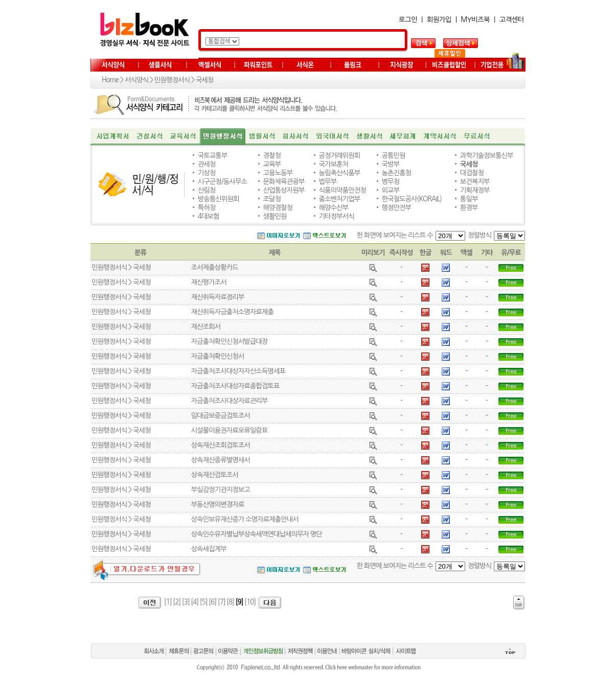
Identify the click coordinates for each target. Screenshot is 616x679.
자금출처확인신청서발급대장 (229, 342)
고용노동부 (278, 173)
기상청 (207, 173)
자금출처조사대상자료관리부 (229, 401)
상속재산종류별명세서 (220, 460)
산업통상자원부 (283, 190)
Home (110, 80)
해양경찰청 (278, 208)
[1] (168, 602)
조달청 (272, 199)
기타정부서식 (337, 216)
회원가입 (439, 20)
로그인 (408, 20)
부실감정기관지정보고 (220, 490)
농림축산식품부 (340, 173)
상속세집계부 (208, 549)
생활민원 (275, 216)
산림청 (207, 190)
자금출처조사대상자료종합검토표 (235, 386)
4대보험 (209, 216)
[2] (177, 602)
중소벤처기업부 (340, 199)
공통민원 (393, 156)
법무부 (328, 182)
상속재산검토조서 (214, 475)
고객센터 (512, 20)
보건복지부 (475, 182)
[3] (186, 602)
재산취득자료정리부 (217, 297)
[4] (195, 602)
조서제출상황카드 (214, 267)
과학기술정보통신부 (487, 156)
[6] (212, 602)
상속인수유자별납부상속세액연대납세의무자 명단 (256, 534)
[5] (204, 602)
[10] (250, 602)
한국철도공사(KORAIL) (412, 199)
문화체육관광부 (283, 182)
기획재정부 (475, 190)
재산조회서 (206, 327)
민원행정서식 (172, 80)
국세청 (205, 80)
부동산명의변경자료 (217, 505)
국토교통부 (213, 156)
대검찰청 (472, 173)
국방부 (390, 164)
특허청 (207, 208)
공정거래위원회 (340, 156)
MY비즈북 (475, 20)
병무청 (390, 182)
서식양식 (136, 80)
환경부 (469, 208)
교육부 (272, 164)
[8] (230, 602)
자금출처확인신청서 (217, 356)
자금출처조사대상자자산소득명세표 (238, 371)
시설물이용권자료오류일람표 (229, 430)
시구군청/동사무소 (222, 182)
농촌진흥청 (396, 173)
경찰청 (272, 156)
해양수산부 (334, 208)
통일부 (469, 199)
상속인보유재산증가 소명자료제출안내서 (244, 519)
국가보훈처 (334, 164)
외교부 (390, 190)
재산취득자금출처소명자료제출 (232, 312)
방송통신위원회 (219, 199)
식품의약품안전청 (343, 190)
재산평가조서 (208, 282)
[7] (222, 602)
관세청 (207, 164)
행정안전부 (396, 208)
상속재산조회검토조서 (220, 445)
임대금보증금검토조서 (220, 416)
